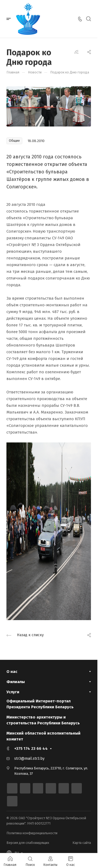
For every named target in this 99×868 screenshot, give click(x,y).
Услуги (13, 692)
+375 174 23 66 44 (31, 748)
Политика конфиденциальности (32, 833)
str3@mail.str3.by (29, 759)
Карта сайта (82, 843)
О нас (12, 672)
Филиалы (16, 682)
